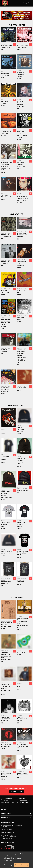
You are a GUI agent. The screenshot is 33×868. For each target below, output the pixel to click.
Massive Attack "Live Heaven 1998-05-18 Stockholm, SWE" (7, 166)
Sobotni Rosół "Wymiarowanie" (23, 774)
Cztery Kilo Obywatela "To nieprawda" (6, 719)
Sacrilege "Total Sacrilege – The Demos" (22, 135)
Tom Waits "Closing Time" (6, 196)
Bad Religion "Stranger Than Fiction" (23, 235)
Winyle (3, 44)
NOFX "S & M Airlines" (21, 291)
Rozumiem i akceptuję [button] (21, 865)
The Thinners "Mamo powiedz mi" (23, 746)
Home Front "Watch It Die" (6, 74)
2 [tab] (16, 18)
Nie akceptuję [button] (8, 865)
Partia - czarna (7, 431)
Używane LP (5, 651)
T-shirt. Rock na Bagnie (22, 581)
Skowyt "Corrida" (5, 351)
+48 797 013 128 (8, 830)
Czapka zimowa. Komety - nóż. (7, 552)
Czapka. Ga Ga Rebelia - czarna (23, 490)
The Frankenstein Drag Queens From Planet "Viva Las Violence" (6, 322)
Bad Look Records (17, 792)
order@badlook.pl (9, 832)
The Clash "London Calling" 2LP (21, 164)
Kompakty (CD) (6, 233)
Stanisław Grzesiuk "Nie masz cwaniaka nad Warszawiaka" (7, 656)
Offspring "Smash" (5, 102)
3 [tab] (19, 18)
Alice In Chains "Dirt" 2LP (6, 133)
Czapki (19, 426)
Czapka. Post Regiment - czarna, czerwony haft (7, 495)
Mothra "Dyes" (22, 388)
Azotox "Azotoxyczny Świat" (22, 719)
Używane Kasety (6, 621)
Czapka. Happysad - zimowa (21, 429)
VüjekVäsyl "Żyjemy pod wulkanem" (5, 390)
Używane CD (21, 616)
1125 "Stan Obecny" (20, 318)
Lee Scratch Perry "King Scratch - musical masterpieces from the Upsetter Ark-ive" (22, 356)
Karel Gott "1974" (21, 686)
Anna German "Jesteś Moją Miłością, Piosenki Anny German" (6, 688)
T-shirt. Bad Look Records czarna (6, 458)
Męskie (3, 429)
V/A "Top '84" (21, 652)
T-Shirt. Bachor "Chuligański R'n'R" (23, 553)
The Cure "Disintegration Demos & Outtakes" (23, 104)
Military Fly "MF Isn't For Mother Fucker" (7, 625)
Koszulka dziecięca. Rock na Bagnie (7, 582)
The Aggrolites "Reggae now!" (7, 47)
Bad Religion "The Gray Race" (7, 236)
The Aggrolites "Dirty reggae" (22, 47)
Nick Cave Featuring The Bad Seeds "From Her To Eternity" (23, 198)
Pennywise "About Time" (6, 291)
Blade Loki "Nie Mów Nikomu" (6, 745)
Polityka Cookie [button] (8, 860)
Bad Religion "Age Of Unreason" (21, 263)
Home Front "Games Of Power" (21, 74)
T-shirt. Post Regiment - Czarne (22, 524)
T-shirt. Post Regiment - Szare (6, 524)
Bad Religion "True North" (6, 263)
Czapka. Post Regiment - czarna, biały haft (22, 461)
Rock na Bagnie (6, 578)
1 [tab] (14, 18)
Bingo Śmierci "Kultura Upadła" (6, 775)
